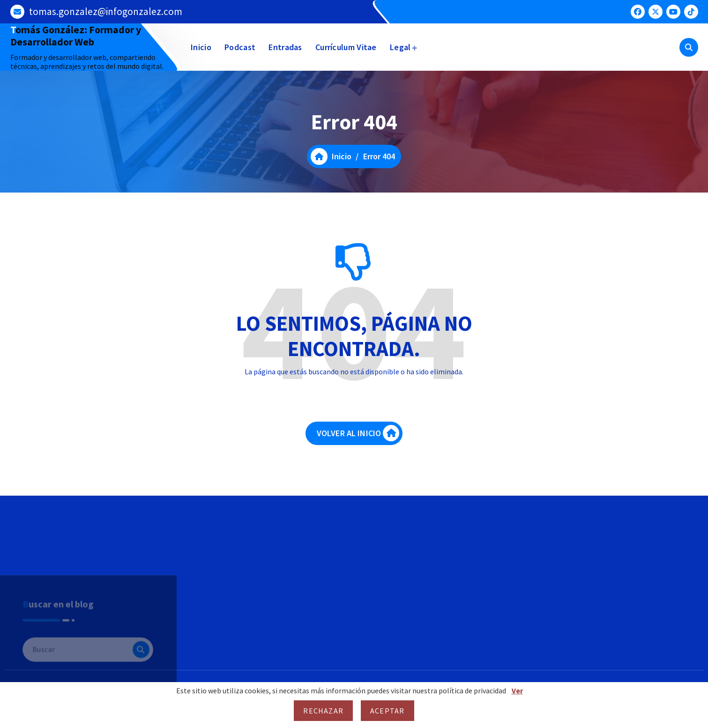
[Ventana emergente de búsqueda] (689, 47)
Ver (517, 691)
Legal (400, 47)
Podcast (240, 47)
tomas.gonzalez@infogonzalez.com (106, 11)
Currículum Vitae (346, 47)
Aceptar (387, 711)
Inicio (201, 47)
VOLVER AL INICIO (358, 433)
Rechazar (323, 711)
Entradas (285, 47)
